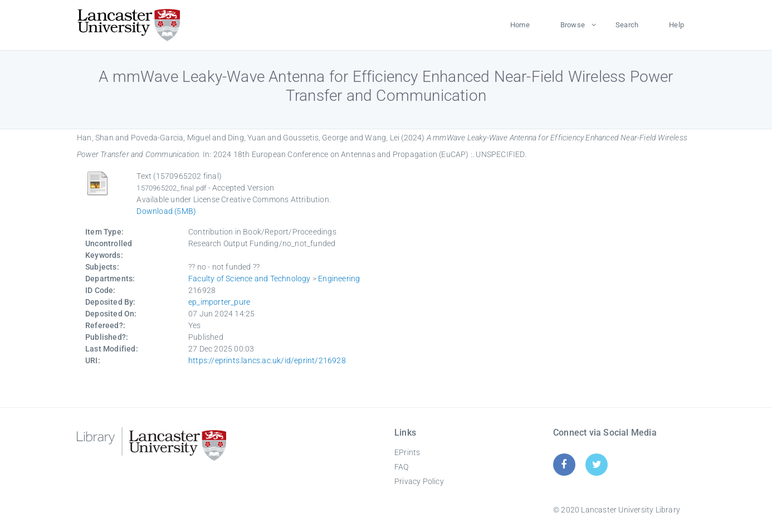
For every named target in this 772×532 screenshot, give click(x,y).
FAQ (402, 467)
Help (676, 25)
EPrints (407, 452)
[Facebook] (564, 464)
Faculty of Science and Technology (250, 279)
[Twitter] (597, 464)
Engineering (339, 279)
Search (627, 25)
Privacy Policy (419, 481)
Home (520, 25)
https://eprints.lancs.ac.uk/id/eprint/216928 (267, 360)
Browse (573, 25)
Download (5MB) (166, 211)
